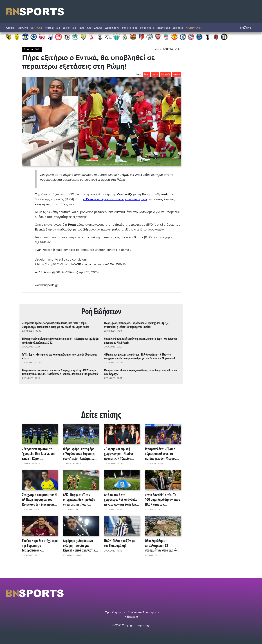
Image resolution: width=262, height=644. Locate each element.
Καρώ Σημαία (95, 28)
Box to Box (164, 28)
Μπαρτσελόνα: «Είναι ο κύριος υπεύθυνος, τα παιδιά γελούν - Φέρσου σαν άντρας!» (140, 372)
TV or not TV (147, 28)
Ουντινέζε (165, 74)
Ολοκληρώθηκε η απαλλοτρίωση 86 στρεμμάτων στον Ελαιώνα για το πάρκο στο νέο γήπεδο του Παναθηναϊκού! (162, 545)
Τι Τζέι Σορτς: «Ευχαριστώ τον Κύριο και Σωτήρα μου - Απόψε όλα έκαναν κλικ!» (60, 356)
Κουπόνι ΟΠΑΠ (194, 28)
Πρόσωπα (22, 28)
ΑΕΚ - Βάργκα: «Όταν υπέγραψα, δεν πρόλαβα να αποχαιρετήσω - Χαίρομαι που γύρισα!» (79, 499)
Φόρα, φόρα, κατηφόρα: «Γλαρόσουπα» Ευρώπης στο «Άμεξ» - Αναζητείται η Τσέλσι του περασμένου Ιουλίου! (137, 325)
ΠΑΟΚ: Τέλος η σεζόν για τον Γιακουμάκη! (120, 543)
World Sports (112, 28)
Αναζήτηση (247, 28)
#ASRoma (80, 264)
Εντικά (155, 74)
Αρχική (10, 28)
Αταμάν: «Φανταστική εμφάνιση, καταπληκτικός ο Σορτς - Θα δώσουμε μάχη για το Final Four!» (141, 340)
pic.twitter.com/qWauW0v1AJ (108, 264)
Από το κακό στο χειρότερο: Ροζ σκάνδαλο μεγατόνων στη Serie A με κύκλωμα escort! (121, 499)
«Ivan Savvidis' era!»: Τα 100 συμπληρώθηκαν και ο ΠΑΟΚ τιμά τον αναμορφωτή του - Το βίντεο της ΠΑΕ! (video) (163, 499)
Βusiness (178, 28)
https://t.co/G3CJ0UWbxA (55, 264)
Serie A (176, 74)
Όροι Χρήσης (113, 612)
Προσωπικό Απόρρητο (142, 612)
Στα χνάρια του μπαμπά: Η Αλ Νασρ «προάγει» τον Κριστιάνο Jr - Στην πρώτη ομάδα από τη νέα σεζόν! (39, 499)
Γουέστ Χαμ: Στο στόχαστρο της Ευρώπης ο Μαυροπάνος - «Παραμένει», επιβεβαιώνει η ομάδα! (40, 545)
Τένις (81, 28)
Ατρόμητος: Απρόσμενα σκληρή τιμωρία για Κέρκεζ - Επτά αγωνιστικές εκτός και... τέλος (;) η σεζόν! (80, 545)
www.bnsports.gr (46, 284)
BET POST (36, 28)
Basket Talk (69, 28)
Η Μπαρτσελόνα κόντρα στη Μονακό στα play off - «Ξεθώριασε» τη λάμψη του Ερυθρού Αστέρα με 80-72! (60, 340)
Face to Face (130, 28)
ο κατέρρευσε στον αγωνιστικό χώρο (115, 199)
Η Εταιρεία (131, 616)
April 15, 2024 (89, 272)
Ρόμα (147, 74)
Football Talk (52, 28)
